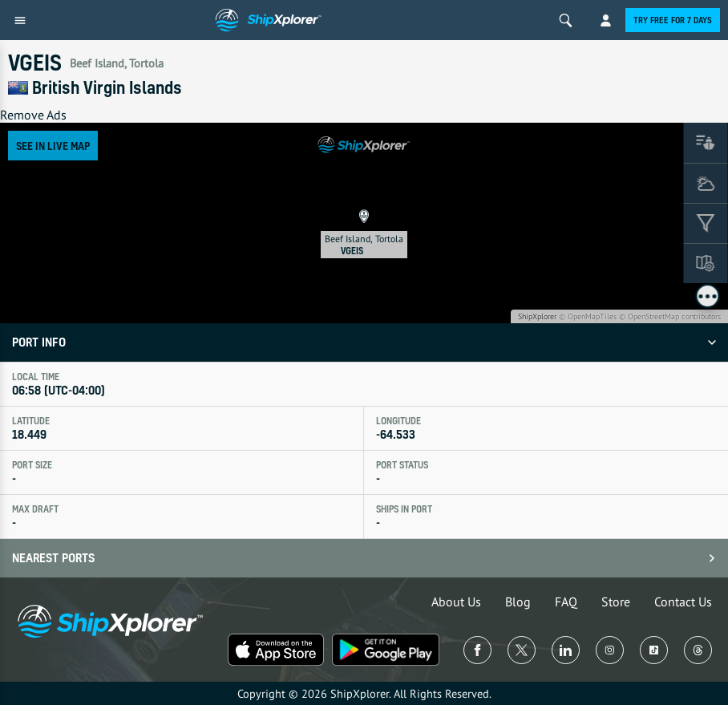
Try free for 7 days (673, 20)
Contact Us (683, 602)
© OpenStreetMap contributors (670, 316)
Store (616, 602)
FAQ (566, 602)
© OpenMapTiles (588, 316)
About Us (456, 602)
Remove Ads (33, 115)
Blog (518, 602)
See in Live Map (53, 146)
